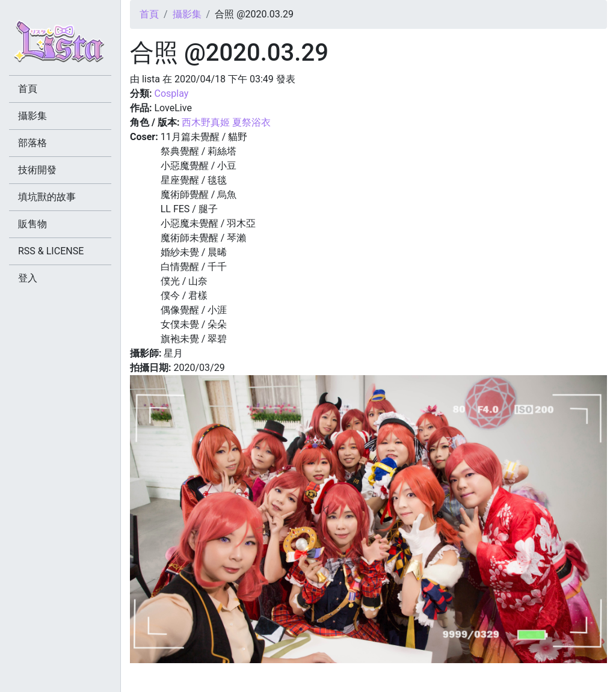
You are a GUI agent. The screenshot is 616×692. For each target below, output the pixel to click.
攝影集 (187, 14)
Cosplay (171, 93)
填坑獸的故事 (47, 197)
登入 (28, 278)
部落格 (32, 143)
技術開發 (37, 170)
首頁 (149, 14)
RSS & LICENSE (51, 251)
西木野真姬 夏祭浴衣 (226, 122)
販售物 (32, 224)
